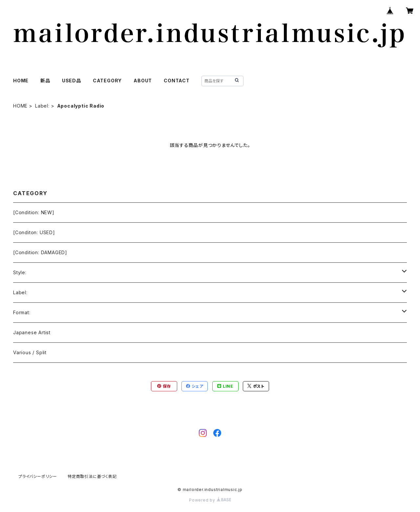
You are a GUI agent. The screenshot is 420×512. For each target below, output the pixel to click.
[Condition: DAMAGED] (40, 252)
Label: (42, 106)
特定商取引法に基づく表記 (92, 476)
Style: (20, 272)
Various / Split (30, 352)
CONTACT (177, 81)
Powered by (210, 500)
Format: (22, 312)
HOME (21, 81)
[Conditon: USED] (34, 232)
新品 (45, 81)
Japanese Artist (32, 332)
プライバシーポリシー (38, 476)
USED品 (72, 81)
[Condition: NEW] (34, 212)
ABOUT (143, 81)
